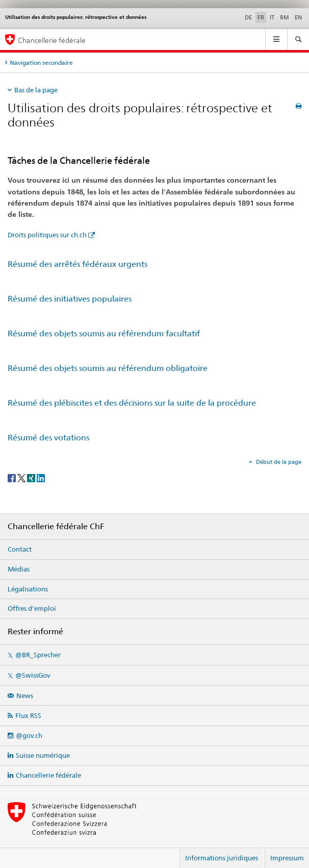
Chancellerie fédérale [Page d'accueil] (52, 40)
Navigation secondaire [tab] (41, 63)
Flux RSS (28, 715)
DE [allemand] (248, 17)
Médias (19, 569)
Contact (20, 549)
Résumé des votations (48, 438)
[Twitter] (22, 477)
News (25, 696)
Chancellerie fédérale (48, 775)
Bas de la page (36, 90)
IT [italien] (272, 17)
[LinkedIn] (41, 477)
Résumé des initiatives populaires (70, 299)
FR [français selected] (261, 17)
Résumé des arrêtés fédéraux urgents (78, 264)
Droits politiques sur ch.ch (47, 235)
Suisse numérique (43, 755)
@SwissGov (33, 675)
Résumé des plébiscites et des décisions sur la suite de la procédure (132, 403)
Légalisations (28, 589)
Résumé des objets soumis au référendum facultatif (104, 333)
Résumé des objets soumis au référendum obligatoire (108, 368)
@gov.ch (29, 735)
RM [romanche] (285, 17)
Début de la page (278, 462)
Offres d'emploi (32, 608)
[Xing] (32, 477)
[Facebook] (12, 477)
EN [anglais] (298, 17)
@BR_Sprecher (38, 655)
